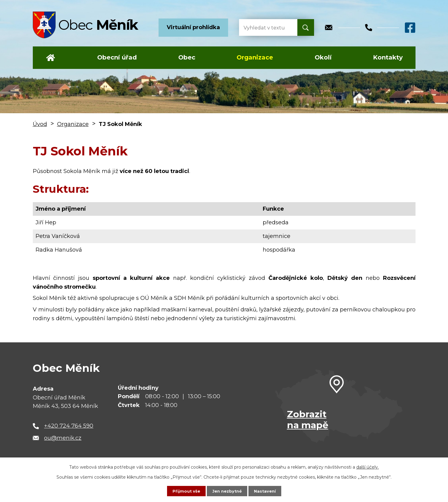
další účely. (368, 466)
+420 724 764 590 (69, 426)
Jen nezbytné (227, 491)
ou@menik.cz (63, 438)
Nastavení (266, 491)
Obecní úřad (117, 57)
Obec (187, 57)
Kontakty (388, 57)
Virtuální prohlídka (193, 27)
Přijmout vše (184, 491)
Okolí (323, 57)
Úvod (51, 58)
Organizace (255, 57)
